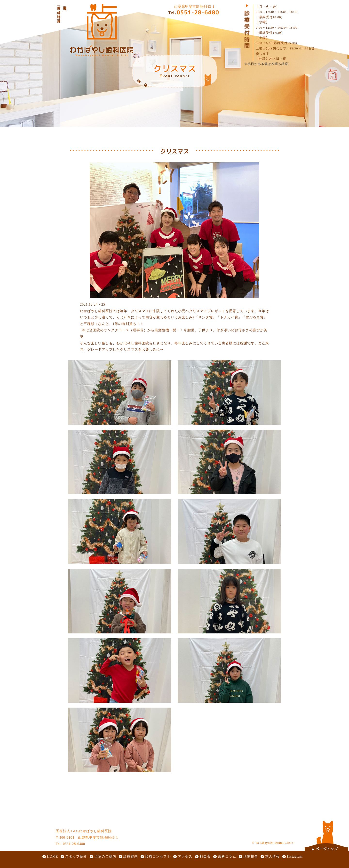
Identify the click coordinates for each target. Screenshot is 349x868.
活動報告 (251, 856)
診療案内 (131, 856)
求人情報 (272, 856)
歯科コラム (227, 856)
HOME (52, 856)
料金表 (205, 856)
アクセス (185, 856)
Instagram (295, 856)
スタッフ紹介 (76, 856)
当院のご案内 (105, 856)
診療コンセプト (158, 856)
